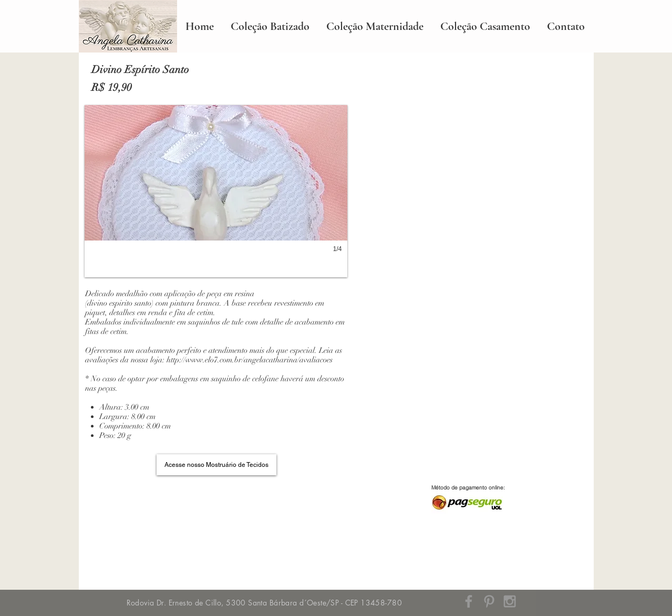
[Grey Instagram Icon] (510, 601)
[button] (216, 191)
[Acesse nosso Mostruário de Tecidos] (216, 465)
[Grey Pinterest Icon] (489, 601)
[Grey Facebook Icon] (469, 601)
